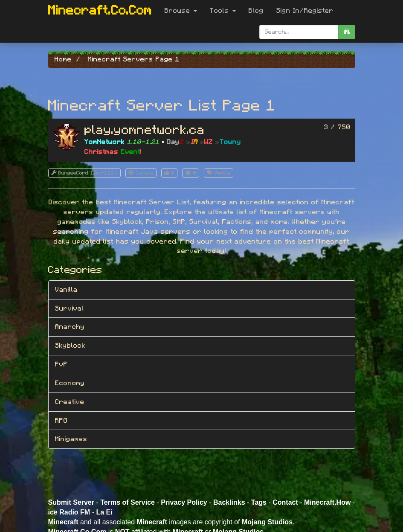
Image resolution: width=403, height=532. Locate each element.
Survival (70, 308)
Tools (223, 11)
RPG (61, 421)
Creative (70, 402)
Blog (256, 11)
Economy (70, 383)
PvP (61, 364)
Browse (181, 11)
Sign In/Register (305, 11)
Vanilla (66, 290)
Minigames (71, 439)
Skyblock (70, 346)
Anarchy (70, 327)
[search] (347, 32)
